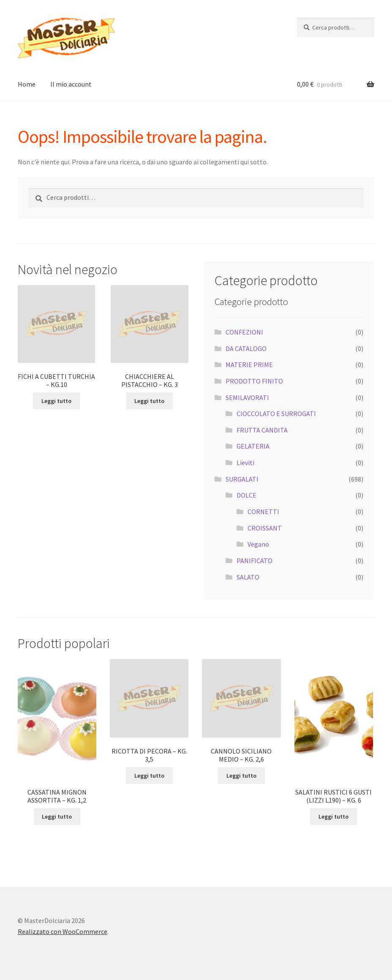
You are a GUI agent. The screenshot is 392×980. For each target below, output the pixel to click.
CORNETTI (263, 512)
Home (27, 84)
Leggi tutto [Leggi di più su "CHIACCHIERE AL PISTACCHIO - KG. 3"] (149, 401)
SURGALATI (242, 479)
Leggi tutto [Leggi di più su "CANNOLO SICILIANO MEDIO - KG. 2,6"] (241, 776)
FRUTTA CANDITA (262, 430)
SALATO (248, 577)
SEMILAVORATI (247, 397)
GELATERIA (253, 446)
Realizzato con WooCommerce (63, 931)
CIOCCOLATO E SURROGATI (276, 414)
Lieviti (245, 463)
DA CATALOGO (246, 348)
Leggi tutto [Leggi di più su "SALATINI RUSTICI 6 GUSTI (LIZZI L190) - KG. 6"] (333, 817)
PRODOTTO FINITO (254, 381)
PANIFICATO (255, 561)
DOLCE (246, 495)
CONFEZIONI (244, 332)
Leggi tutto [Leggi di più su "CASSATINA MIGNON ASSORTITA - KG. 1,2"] (57, 817)
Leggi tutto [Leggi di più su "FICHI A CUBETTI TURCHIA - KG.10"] (56, 401)
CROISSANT (265, 528)
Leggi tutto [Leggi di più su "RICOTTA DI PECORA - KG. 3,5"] (149, 776)
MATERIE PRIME (249, 365)
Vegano (258, 544)
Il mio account (71, 84)
